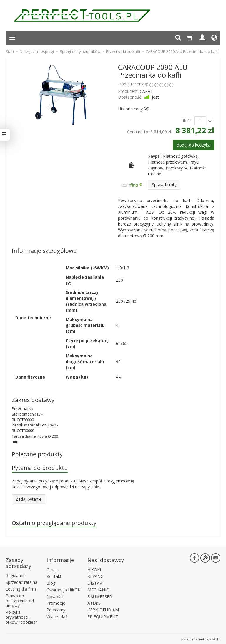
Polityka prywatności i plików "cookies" (21, 616)
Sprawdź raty (164, 185)
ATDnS (94, 602)
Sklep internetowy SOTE (201, 638)
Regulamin (16, 575)
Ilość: (188, 121)
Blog (51, 582)
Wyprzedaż (57, 616)
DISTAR (95, 582)
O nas (52, 569)
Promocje (56, 602)
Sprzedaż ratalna (21, 581)
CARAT (146, 91)
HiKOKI (94, 569)
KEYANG (95, 575)
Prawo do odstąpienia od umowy (20, 600)
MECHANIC (98, 589)
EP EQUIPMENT (103, 616)
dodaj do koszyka (194, 145)
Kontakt (54, 575)
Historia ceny (133, 109)
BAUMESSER (100, 595)
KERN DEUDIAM (103, 609)
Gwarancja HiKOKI (64, 589)
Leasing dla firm (21, 588)
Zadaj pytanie (29, 499)
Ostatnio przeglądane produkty (54, 523)
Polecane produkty (37, 454)
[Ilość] (200, 121)
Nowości (55, 595)
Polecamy (56, 609)
